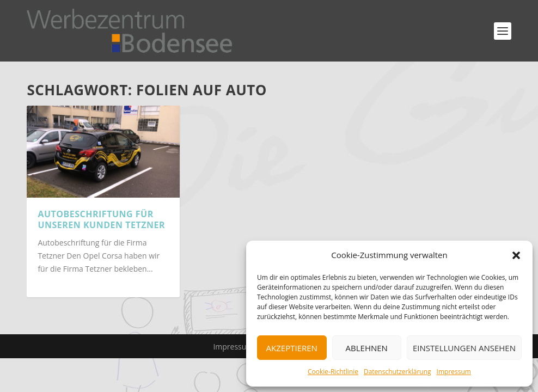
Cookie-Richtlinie (333, 372)
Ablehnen (367, 348)
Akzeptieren (292, 348)
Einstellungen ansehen (464, 348)
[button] (516, 255)
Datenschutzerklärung (398, 372)
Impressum (454, 372)
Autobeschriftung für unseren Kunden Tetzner (101, 220)
